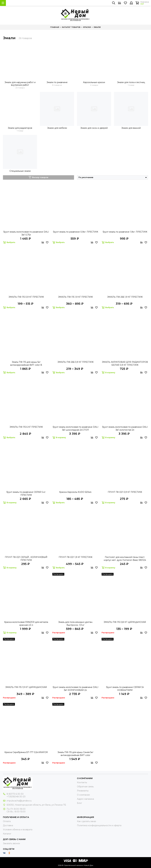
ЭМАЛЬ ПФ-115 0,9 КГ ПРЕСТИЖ (26, 297)
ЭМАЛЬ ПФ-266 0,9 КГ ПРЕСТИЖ (75, 362)
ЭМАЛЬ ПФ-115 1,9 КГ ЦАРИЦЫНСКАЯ (26, 687)
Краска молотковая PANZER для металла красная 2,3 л (26, 624)
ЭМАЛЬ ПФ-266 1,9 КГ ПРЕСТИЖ (125, 297)
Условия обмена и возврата (18, 830)
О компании (83, 795)
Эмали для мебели (57, 128)
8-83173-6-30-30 (15, 794)
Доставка (8, 825)
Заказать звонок (12, 843)
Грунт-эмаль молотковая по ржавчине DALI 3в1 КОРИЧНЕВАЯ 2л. (75, 689)
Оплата (7, 821)
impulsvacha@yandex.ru (19, 801)
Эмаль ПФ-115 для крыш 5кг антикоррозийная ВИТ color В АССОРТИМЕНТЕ (26, 364)
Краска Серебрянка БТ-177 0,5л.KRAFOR (26, 752)
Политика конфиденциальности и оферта (99, 825)
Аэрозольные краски (94, 82)
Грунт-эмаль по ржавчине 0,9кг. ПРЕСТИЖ (75, 232)
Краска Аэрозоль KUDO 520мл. (75, 492)
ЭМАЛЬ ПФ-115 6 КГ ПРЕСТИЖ (26, 427)
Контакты (82, 782)
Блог (79, 803)
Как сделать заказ (86, 821)
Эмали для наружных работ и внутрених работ (20, 84)
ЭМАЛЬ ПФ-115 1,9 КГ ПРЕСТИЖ (75, 297)
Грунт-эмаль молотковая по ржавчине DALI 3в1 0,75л (26, 233)
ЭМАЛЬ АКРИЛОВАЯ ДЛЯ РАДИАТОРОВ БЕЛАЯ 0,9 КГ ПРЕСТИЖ (125, 363)
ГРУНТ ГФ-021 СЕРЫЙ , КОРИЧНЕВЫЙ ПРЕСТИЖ (26, 559)
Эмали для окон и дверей (94, 128)
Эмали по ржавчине (57, 82)
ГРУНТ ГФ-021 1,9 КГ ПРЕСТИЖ (75, 557)
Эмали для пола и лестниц (131, 82)
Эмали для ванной (131, 128)
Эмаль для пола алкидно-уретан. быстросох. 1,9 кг (75, 624)
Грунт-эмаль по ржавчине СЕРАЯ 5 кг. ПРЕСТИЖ (26, 493)
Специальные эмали (20, 171)
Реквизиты (83, 791)
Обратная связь (85, 787)
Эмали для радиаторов (20, 128)
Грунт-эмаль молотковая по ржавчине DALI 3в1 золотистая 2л (125, 428)
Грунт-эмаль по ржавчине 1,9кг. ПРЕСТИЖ (125, 232)
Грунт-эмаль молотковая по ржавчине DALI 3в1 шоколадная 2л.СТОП (75, 428)
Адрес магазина (85, 799)
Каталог (7, 834)
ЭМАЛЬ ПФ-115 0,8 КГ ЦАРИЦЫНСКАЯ (125, 622)
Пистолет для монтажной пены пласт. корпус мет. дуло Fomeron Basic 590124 (125, 559)
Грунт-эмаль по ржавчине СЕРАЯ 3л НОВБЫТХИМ (125, 689)
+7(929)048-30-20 (16, 797)
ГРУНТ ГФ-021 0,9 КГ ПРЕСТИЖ (125, 492)
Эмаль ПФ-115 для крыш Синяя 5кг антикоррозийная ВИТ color (75, 754)
